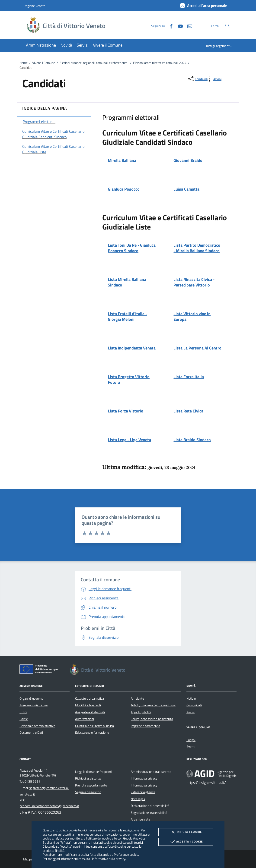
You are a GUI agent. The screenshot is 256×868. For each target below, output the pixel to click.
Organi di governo (31, 698)
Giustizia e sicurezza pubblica (94, 726)
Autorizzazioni (85, 719)
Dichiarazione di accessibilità (150, 806)
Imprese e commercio (145, 726)
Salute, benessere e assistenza (152, 719)
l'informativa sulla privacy (108, 859)
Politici (24, 719)
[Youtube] (179, 26)
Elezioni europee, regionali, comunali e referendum (94, 63)
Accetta (186, 842)
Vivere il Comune (44, 63)
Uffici (23, 712)
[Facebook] (169, 26)
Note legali (138, 799)
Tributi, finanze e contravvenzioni (153, 705)
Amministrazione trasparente (151, 772)
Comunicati (194, 705)
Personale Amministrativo (37, 726)
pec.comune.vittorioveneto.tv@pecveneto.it (49, 806)
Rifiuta (186, 832)
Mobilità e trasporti (88, 705)
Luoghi (191, 740)
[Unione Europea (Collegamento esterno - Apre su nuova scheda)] (40, 670)
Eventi (191, 747)
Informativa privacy (144, 778)
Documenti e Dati (31, 733)
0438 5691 (32, 781)
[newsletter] (188, 26)
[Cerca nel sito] (227, 26)
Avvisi (190, 712)
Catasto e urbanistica (90, 698)
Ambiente (137, 698)
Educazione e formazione (92, 733)
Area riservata (140, 819)
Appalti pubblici (141, 712)
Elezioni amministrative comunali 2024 (160, 63)
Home (24, 63)
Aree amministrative (34, 705)
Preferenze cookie (126, 854)
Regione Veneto (34, 6)
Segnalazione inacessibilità (149, 813)
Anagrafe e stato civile (90, 712)
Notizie (191, 698)
